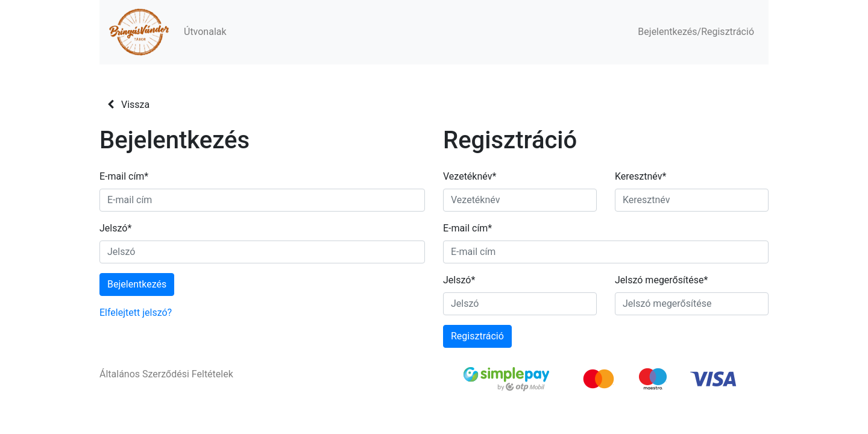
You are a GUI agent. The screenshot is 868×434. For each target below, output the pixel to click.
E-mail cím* (124, 176)
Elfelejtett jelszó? (136, 313)
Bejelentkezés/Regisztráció (696, 32)
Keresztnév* (640, 176)
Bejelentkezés (137, 284)
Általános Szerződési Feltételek (166, 374)
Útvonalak (205, 32)
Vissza (128, 105)
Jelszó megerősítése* (661, 280)
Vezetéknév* (470, 176)
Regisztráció (477, 336)
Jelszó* (115, 228)
